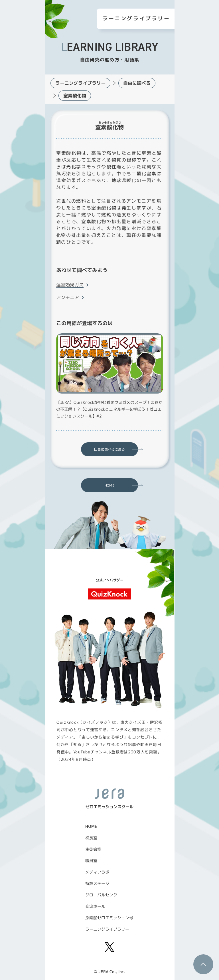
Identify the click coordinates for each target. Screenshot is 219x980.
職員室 (91, 861)
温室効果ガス (70, 285)
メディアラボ (97, 872)
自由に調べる (137, 83)
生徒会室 (93, 849)
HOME (109, 485)
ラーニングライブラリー (80, 83)
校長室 (91, 838)
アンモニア (67, 297)
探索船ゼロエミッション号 (109, 918)
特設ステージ (97, 883)
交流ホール (95, 906)
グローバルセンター (103, 895)
